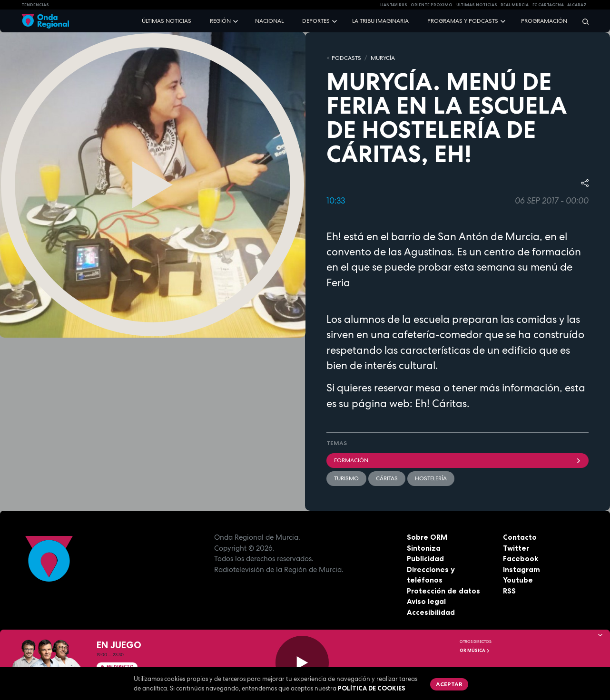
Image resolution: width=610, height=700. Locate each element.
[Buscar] (582, 21)
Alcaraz (577, 5)
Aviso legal (426, 601)
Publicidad (425, 559)
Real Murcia (515, 5)
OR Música (475, 651)
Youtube (518, 580)
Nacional (269, 21)
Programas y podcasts (463, 21)
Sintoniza (424, 548)
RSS (509, 591)
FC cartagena (548, 5)
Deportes (316, 21)
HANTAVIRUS (394, 5)
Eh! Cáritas (441, 403)
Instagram (521, 569)
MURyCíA (383, 58)
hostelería (431, 478)
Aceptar (449, 684)
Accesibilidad (431, 612)
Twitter (516, 548)
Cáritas (387, 478)
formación (457, 460)
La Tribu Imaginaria (380, 21)
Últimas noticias (167, 21)
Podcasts (346, 58)
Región (220, 21)
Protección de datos (443, 591)
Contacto (520, 537)
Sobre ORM (427, 537)
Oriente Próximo (432, 5)
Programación (544, 21)
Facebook (521, 559)
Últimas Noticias (477, 5)
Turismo (346, 478)
